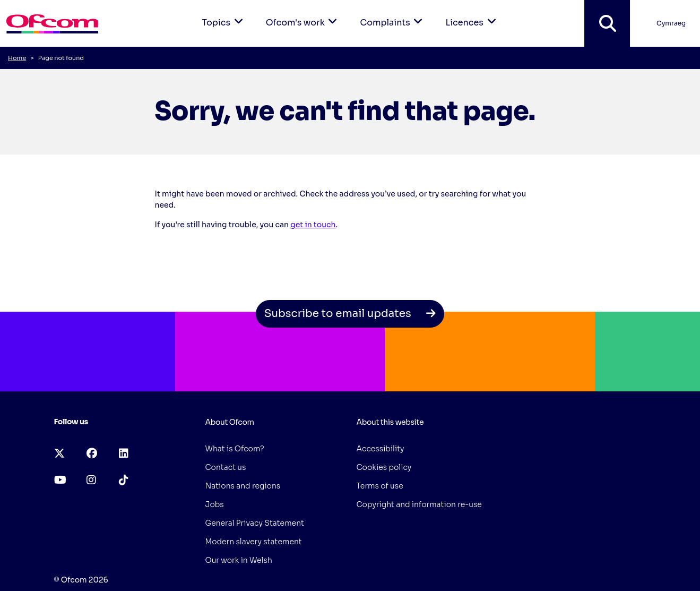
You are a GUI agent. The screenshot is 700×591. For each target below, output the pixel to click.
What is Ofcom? (235, 449)
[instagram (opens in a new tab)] (91, 480)
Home (17, 58)
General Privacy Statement (255, 523)
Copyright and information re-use (419, 504)
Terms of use (380, 486)
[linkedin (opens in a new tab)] (124, 454)
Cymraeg (671, 23)
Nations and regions (243, 486)
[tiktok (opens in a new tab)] (124, 480)
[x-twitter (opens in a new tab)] (59, 454)
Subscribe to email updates (350, 314)
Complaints (393, 14)
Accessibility (381, 449)
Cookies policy (384, 467)
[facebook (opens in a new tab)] (92, 454)
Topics (224, 14)
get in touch (313, 225)
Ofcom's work (304, 14)
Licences (472, 14)
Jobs (215, 504)
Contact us (226, 467)
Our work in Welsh (239, 560)
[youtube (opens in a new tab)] (60, 480)
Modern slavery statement (254, 542)
